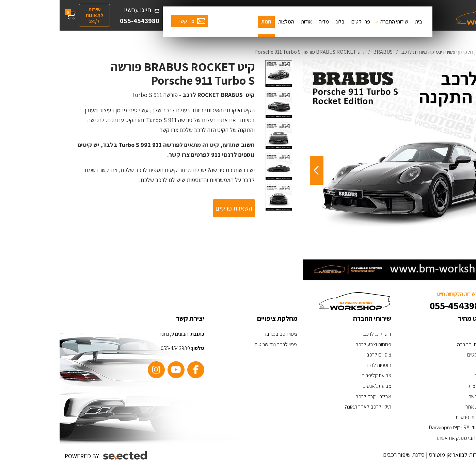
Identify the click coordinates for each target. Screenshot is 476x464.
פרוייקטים (301, 22)
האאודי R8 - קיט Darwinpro (397, 427)
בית (359, 22)
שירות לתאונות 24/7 (35, 15)
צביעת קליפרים (317, 375)
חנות (207, 22)
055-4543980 (80, 21)
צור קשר (127, 21)
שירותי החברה (335, 22)
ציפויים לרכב (319, 355)
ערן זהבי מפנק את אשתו (401, 438)
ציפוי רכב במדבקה (219, 334)
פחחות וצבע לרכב (314, 344)
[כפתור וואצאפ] (451, 418)
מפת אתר (415, 407)
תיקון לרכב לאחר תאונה (308, 407)
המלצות (227, 22)
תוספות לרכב (319, 365)
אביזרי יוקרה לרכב (314, 396)
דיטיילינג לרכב (318, 334)
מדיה (264, 22)
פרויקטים (416, 355)
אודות (247, 22)
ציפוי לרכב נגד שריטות (216, 344)
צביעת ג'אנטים (317, 386)
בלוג (281, 22)
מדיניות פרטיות (410, 417)
